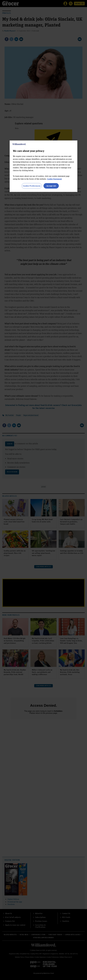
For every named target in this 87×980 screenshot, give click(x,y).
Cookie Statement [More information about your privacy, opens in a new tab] (54, 179)
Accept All (51, 186)
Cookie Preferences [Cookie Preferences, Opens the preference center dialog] (32, 186)
